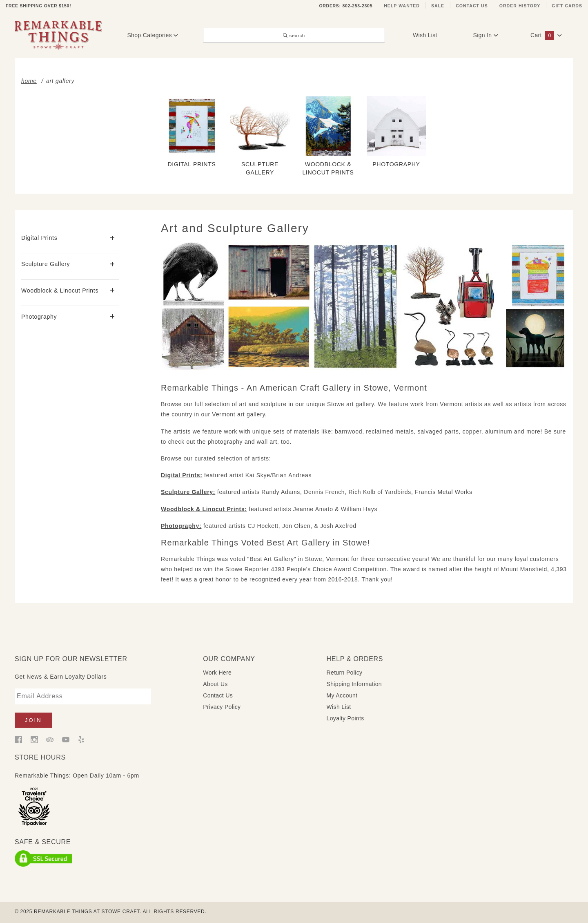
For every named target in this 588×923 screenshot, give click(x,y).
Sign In (486, 35)
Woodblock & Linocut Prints (60, 291)
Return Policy (345, 673)
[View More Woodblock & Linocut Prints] (112, 291)
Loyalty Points (345, 718)
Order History (520, 6)
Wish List (425, 35)
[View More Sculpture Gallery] (112, 265)
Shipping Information (354, 684)
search (294, 35)
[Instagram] (34, 739)
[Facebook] (18, 739)
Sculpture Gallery (46, 264)
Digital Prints (39, 238)
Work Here (217, 673)
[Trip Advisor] (50, 739)
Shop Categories (153, 35)
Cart (546, 35)
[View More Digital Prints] (112, 238)
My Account (342, 695)
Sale (438, 6)
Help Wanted (402, 6)
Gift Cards (567, 6)
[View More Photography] (112, 317)
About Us (215, 684)
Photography (39, 317)
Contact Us (472, 6)
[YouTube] (66, 739)
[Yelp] (81, 739)
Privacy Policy (222, 707)
